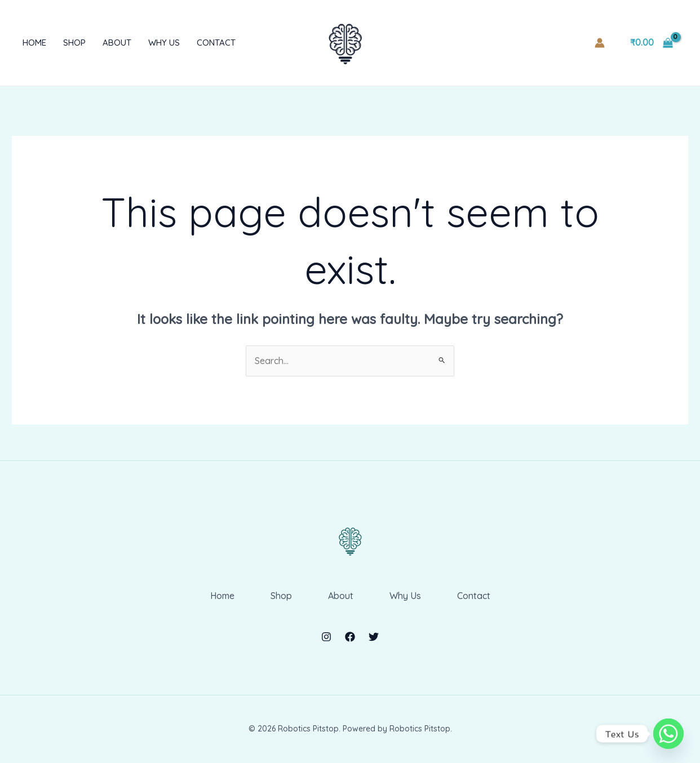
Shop (74, 43)
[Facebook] (350, 637)
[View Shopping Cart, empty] (651, 43)
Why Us (164, 43)
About (117, 43)
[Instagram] (326, 637)
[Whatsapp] (668, 734)
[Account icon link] (600, 43)
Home (34, 43)
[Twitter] (374, 637)
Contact (216, 43)
